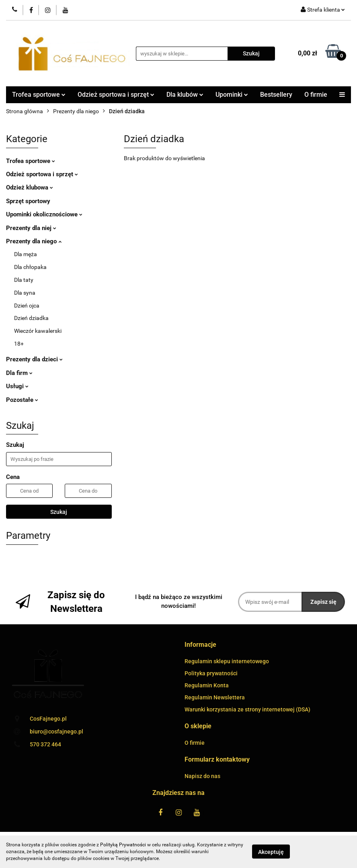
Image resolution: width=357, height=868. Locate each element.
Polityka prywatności (211, 673)
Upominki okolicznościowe (44, 214)
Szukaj (59, 512)
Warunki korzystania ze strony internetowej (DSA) (247, 709)
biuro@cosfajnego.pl (56, 731)
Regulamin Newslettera (215, 697)
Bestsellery (276, 95)
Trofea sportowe (39, 95)
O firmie (316, 95)
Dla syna (25, 293)
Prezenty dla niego (34, 241)
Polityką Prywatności (123, 845)
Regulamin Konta (207, 685)
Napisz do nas (202, 776)
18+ (19, 344)
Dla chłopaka (30, 267)
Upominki (232, 95)
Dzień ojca (27, 306)
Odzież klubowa (30, 187)
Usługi (17, 386)
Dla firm (19, 373)
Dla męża (26, 254)
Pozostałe (22, 400)
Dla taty (24, 280)
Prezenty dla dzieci (34, 359)
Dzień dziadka (31, 318)
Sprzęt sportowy (28, 201)
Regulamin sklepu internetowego (227, 661)
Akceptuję (271, 852)
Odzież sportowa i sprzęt (116, 95)
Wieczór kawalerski (38, 331)
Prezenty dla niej (31, 228)
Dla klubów (185, 95)
